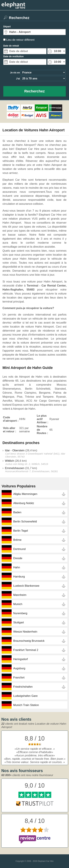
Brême (17, 540)
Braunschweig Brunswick (29, 641)
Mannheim (20, 595)
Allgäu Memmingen (25, 494)
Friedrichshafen (23, 687)
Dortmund (19, 549)
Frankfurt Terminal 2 (26, 650)
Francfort (19, 678)
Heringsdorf (21, 659)
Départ (7, 27)
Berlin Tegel (21, 531)
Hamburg (19, 577)
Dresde (18, 558)
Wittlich (10, 461)
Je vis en (15, 73)
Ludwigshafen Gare (25, 696)
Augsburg (19, 668)
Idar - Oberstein (15, 450)
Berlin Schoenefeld (25, 522)
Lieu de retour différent (20, 40)
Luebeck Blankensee (26, 586)
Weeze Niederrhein (25, 632)
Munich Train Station (26, 705)
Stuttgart (19, 622)
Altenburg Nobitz (24, 503)
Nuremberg (20, 613)
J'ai (18, 79)
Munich (18, 604)
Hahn (17, 567)
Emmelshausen (15, 468)
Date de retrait (11, 46)
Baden (17, 512)
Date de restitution (13, 56)
